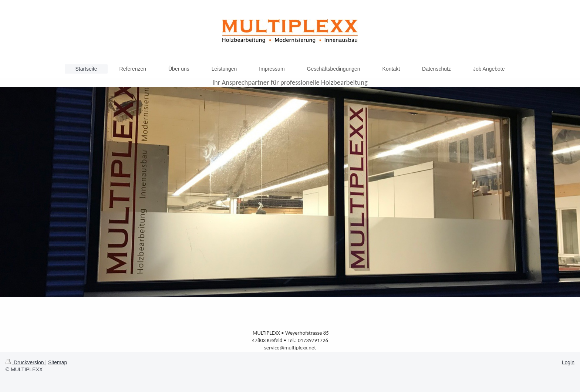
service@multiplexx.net (290, 348)
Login (568, 362)
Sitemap (58, 362)
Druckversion (25, 362)
